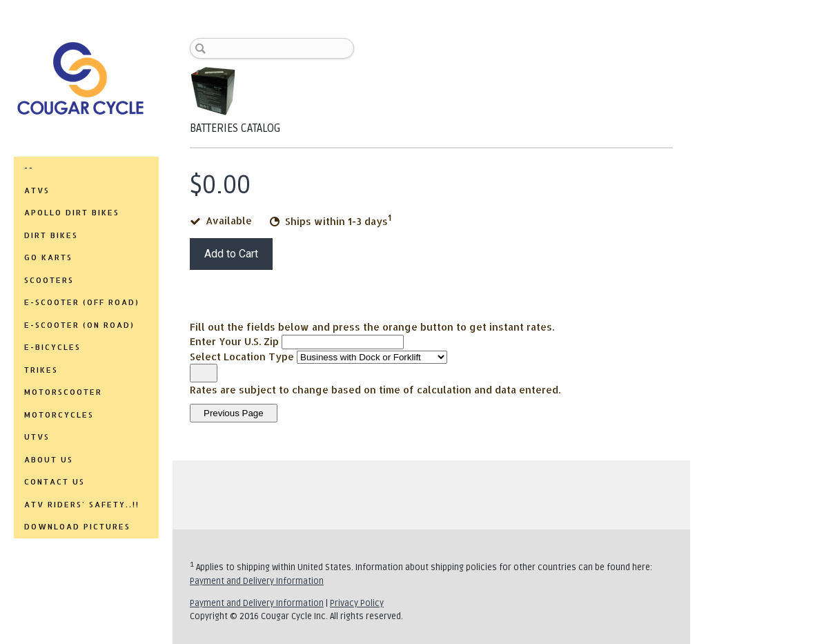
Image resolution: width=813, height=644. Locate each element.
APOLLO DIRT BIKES (72, 213)
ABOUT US (49, 460)
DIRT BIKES (51, 235)
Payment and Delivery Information (257, 581)
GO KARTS (48, 257)
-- (29, 168)
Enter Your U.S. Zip (234, 341)
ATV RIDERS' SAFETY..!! (82, 505)
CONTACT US (55, 482)
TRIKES (41, 370)
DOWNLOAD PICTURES (77, 527)
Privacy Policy (357, 603)
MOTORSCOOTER (63, 392)
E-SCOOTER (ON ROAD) (79, 325)
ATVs (37, 191)
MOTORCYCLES (59, 415)
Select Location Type (242, 357)
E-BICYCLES (52, 347)
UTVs (37, 437)
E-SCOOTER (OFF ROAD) (82, 302)
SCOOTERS (49, 280)
